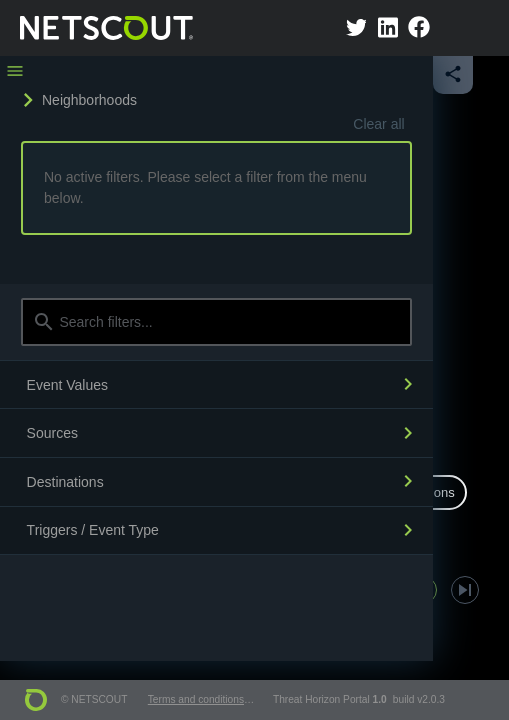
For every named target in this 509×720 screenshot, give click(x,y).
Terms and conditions (196, 699)
